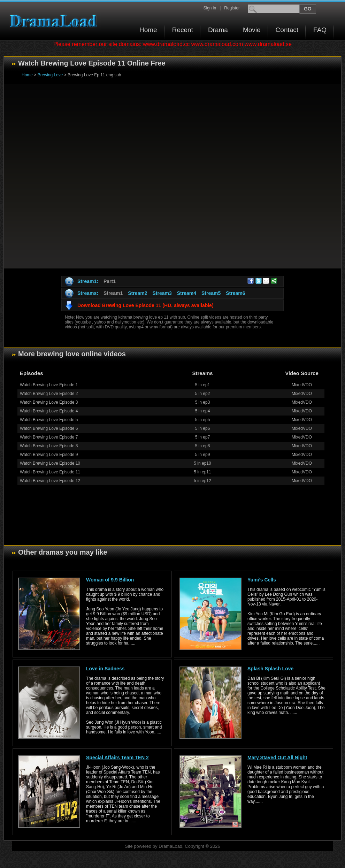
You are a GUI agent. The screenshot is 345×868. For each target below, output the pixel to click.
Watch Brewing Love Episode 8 (49, 446)
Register (232, 8)
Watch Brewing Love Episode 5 (49, 420)
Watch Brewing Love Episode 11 (50, 472)
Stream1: (88, 281)
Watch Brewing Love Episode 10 (50, 463)
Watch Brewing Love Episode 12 (50, 481)
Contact (287, 30)
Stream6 (235, 293)
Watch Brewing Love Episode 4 (49, 411)
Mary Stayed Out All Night (277, 757)
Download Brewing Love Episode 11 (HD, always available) (145, 305)
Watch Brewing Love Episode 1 (49, 385)
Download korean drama (55, 21)
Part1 (110, 281)
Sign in (210, 8)
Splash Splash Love (270, 669)
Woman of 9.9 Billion (110, 580)
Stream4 (187, 293)
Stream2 (137, 293)
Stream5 (211, 293)
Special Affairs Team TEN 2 (117, 757)
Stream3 (162, 293)
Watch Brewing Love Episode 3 (49, 402)
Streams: (88, 293)
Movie (252, 30)
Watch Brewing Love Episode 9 (49, 455)
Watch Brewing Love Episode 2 (49, 394)
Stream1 (113, 293)
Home (148, 30)
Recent (183, 30)
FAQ (320, 30)
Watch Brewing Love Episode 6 (49, 428)
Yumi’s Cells (262, 580)
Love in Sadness (105, 669)
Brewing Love (50, 75)
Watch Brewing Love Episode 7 (49, 437)
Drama (218, 30)
